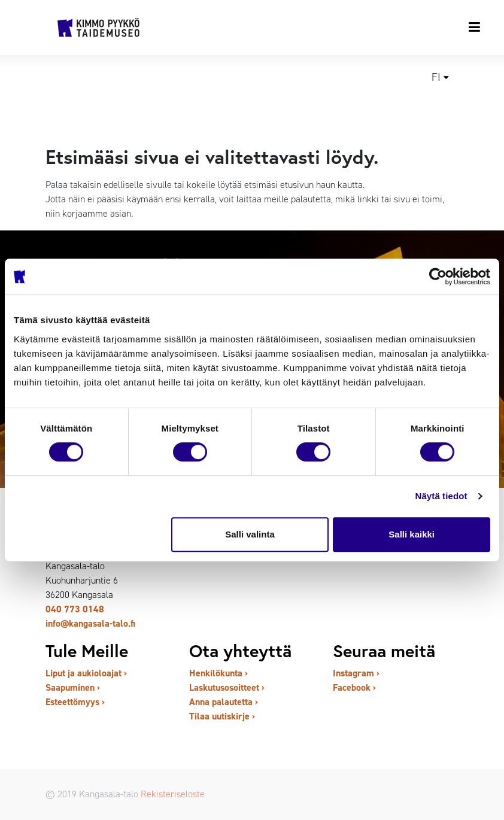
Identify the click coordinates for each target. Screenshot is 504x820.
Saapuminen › (73, 687)
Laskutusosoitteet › (227, 687)
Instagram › (356, 673)
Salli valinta (250, 534)
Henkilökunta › (218, 673)
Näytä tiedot (441, 496)
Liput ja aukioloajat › (86, 673)
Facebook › (354, 687)
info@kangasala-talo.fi (90, 623)
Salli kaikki (412, 534)
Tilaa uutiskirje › (222, 716)
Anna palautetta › (224, 702)
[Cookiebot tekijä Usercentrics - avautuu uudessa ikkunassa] (438, 277)
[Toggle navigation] (475, 27)
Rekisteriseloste (173, 794)
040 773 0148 (75, 609)
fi (436, 77)
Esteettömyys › (75, 702)
